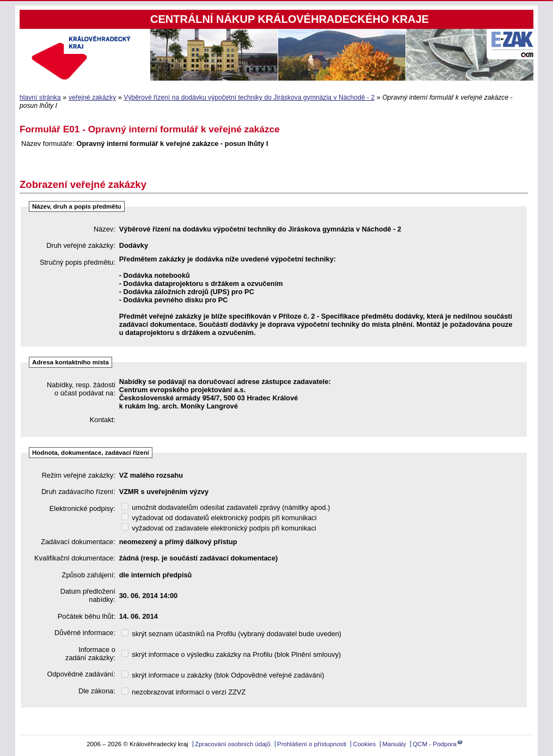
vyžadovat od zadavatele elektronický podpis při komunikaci (219, 528)
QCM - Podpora (435, 744)
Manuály (394, 744)
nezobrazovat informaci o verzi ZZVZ (184, 692)
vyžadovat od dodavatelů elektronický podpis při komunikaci (219, 518)
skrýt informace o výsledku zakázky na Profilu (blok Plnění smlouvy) (231, 654)
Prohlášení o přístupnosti (312, 744)
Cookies (365, 744)
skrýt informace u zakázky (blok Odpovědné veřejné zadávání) (223, 675)
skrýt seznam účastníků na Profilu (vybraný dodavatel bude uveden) (231, 634)
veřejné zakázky (92, 97)
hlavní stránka (40, 97)
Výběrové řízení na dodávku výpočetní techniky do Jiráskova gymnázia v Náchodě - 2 (249, 97)
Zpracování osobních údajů (233, 744)
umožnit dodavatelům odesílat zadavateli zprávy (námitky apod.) (226, 507)
